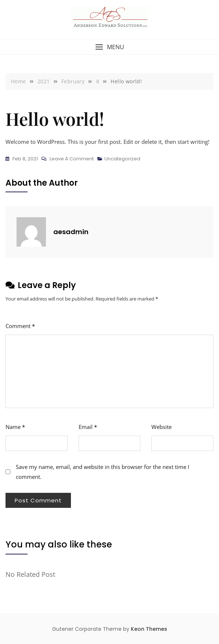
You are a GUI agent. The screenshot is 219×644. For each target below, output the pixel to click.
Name (15, 427)
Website (161, 427)
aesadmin (71, 232)
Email (88, 427)
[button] (109, 47)
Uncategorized (122, 159)
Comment (20, 326)
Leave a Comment (72, 159)
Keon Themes (149, 629)
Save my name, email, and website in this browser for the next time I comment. (103, 472)
